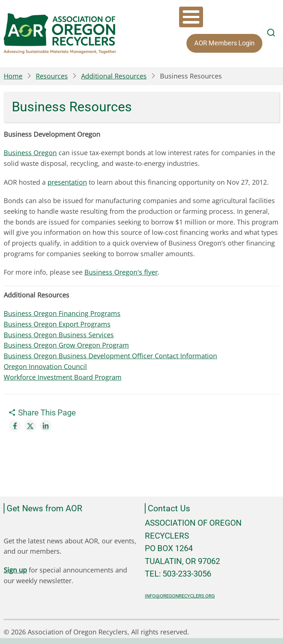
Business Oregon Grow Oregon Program (66, 345)
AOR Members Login (224, 43)
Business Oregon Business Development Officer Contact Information (110, 356)
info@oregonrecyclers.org (180, 596)
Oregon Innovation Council (45, 366)
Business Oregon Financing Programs (62, 313)
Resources (52, 76)
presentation (67, 182)
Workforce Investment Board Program (63, 377)
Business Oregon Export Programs (57, 324)
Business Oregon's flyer (121, 272)
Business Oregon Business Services (59, 335)
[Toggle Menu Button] (191, 17)
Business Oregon (30, 153)
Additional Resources (114, 76)
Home (13, 76)
